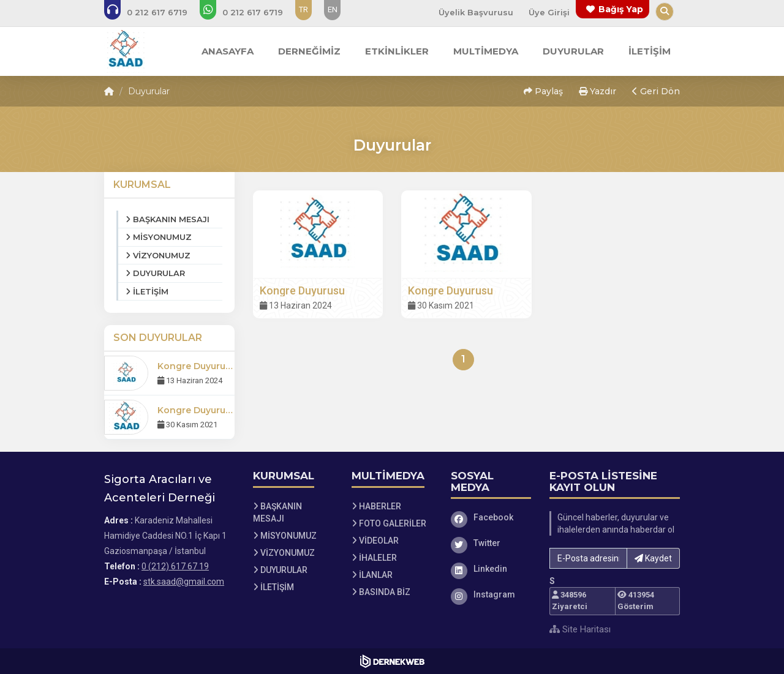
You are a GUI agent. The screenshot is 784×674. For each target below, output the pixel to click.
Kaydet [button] (653, 558)
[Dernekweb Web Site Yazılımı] (392, 661)
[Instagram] (491, 594)
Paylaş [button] (543, 91)
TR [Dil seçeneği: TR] (303, 9)
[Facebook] (491, 517)
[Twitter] (491, 543)
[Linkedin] (491, 569)
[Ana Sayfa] (126, 51)
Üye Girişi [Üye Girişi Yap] (549, 12)
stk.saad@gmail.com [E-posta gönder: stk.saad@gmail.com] (184, 582)
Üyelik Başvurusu (476, 12)
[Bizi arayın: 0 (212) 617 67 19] (154, 12)
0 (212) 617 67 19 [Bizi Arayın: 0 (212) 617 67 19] (175, 566)
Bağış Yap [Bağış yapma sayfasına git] (621, 9)
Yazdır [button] (597, 91)
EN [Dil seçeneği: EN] (333, 9)
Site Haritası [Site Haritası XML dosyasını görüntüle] (580, 629)
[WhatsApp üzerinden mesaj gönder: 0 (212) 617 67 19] (250, 12)
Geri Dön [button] (656, 91)
